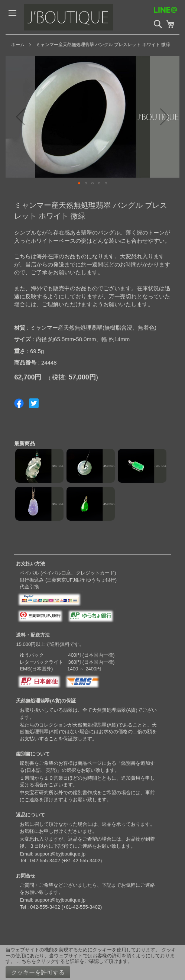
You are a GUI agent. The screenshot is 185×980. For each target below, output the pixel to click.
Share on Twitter (34, 403)
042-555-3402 (45, 861)
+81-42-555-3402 (82, 861)
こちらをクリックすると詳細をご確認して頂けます (72, 961)
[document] (92, 963)
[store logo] (79, 17)
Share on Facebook (19, 403)
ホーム (18, 45)
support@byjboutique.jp (60, 854)
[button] (20, 117)
